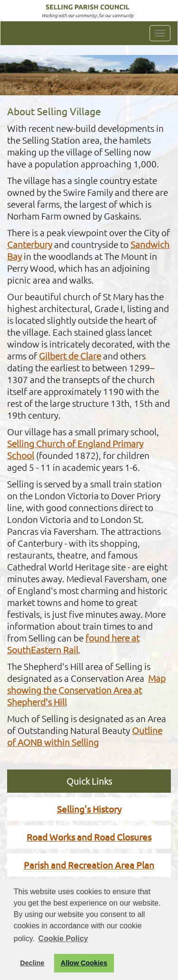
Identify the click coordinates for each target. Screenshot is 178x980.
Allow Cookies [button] (84, 963)
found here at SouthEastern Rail (73, 644)
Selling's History (89, 809)
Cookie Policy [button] (63, 939)
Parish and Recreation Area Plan (89, 865)
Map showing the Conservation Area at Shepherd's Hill (86, 690)
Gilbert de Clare (70, 356)
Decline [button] (32, 963)
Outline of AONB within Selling (85, 736)
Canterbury (30, 244)
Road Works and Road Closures (89, 837)
